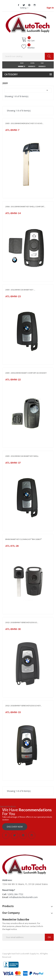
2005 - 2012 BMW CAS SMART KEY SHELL (22, 456)
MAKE (21, 63)
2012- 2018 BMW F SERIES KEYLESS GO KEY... (24, 706)
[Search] (28, 56)
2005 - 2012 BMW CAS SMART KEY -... (20, 290)
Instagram (35, 5)
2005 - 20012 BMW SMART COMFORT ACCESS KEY (26, 373)
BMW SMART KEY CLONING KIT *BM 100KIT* (24, 539)
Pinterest (29, 5)
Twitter (24, 5)
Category (11, 74)
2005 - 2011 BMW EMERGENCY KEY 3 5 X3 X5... (24, 123)
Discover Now (15, 827)
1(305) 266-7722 (15, 894)
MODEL (32, 63)
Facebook (19, 5)
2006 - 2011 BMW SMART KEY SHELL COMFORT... (25, 207)
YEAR (42, 63)
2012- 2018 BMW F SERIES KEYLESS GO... (22, 622)
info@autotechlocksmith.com (23, 897)
